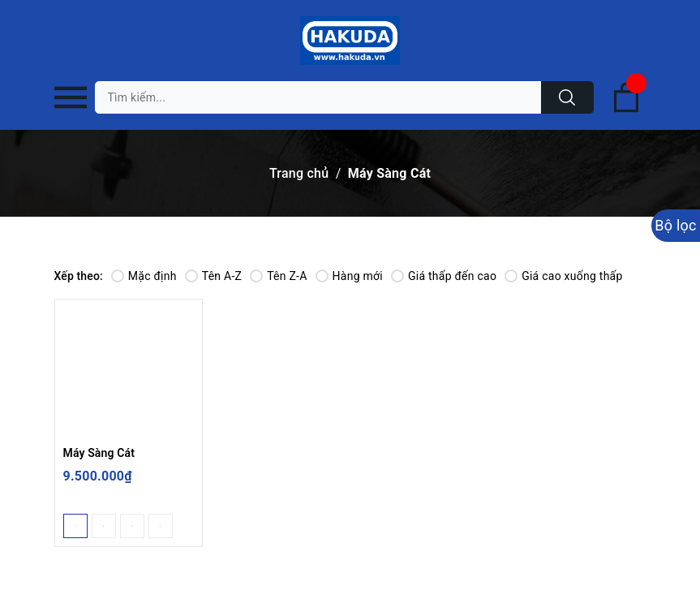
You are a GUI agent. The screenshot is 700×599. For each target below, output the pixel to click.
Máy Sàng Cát (99, 453)
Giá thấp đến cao (444, 276)
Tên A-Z (213, 276)
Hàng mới (349, 276)
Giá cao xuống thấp (563, 276)
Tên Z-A (278, 276)
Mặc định (144, 276)
